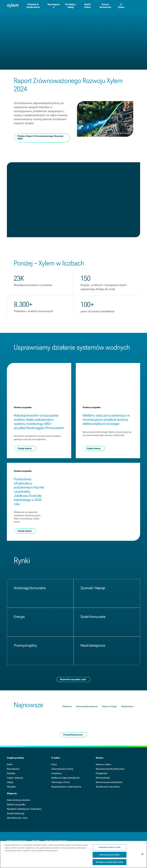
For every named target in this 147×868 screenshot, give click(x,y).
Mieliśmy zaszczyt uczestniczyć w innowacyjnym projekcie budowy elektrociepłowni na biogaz (106, 420)
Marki (10, 764)
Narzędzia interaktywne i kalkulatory (24, 809)
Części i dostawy (15, 778)
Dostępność (102, 773)
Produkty (11, 773)
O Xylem (121, 6)
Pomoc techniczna (105, 6)
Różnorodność (103, 778)
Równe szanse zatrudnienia (109, 782)
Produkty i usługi (71, 6)
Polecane (67, 706)
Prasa (54, 764)
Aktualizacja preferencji (56, 841)
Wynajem (11, 787)
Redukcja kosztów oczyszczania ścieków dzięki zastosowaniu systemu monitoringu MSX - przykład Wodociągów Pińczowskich (39, 422)
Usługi (10, 782)
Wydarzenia (127, 706)
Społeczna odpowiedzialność (65, 778)
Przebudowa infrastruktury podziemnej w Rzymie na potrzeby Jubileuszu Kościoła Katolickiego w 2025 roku (29, 492)
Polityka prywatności (17, 841)
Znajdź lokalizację (16, 813)
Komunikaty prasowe (87, 706)
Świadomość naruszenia (108, 787)
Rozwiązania (54, 6)
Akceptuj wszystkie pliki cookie (109, 864)
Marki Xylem (87, 6)
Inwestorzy (56, 773)
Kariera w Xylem (103, 764)
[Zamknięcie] (142, 856)
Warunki (36, 841)
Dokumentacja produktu (19, 800)
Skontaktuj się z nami (17, 818)
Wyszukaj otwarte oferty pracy (110, 769)
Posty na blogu (109, 706)
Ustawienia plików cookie (109, 849)
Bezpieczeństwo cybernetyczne (66, 787)
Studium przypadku (16, 804)
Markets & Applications (33, 6)
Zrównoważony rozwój (62, 769)
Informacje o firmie (60, 782)
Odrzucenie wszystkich (110, 857)
